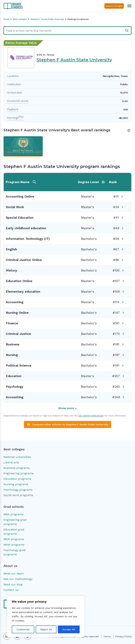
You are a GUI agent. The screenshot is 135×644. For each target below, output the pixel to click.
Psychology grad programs (15, 552)
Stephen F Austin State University (74, 60)
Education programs (17, 479)
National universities (17, 457)
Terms (107, 636)
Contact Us (11, 590)
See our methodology (18, 579)
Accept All (69, 629)
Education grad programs (14, 532)
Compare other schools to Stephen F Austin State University (67, 424)
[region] (46, 616)
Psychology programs (18, 490)
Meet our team (14, 573)
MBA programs (14, 514)
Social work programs (18, 495)
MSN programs (14, 539)
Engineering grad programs (15, 522)
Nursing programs (16, 484)
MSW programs (14, 545)
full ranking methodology (91, 416)
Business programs (17, 468)
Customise (23, 629)
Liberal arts (11, 462)
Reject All (46, 629)
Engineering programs (19, 473)
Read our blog (13, 584)
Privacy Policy (123, 636)
